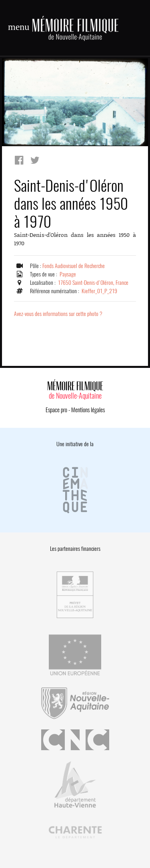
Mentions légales (88, 410)
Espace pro (56, 410)
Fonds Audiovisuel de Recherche (74, 266)
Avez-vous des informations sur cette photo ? (58, 314)
